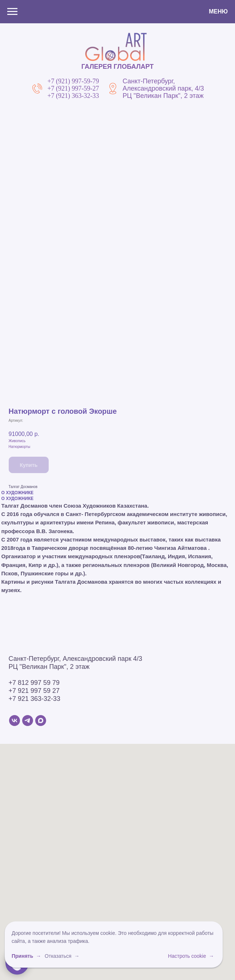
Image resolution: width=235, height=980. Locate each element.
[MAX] (41, 721)
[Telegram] (28, 721)
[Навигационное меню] (12, 12)
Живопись (17, 441)
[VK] (15, 721)
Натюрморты (20, 447)
